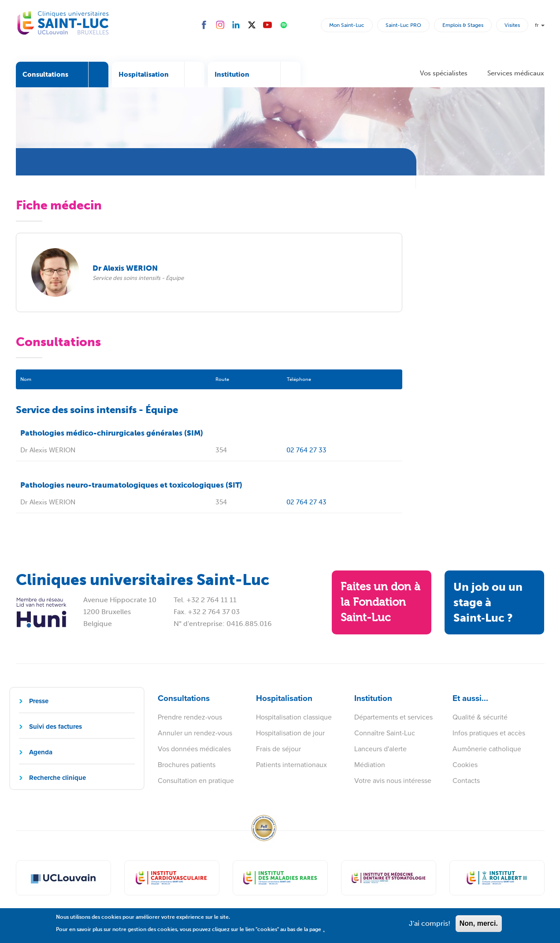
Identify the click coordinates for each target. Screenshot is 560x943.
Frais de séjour (278, 749)
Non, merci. (479, 927)
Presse (39, 701)
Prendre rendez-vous (190, 717)
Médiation (370, 765)
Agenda (41, 752)
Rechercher (312, 25)
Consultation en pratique (196, 781)
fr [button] (540, 25)
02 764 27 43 (306, 502)
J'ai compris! (430, 927)
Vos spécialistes (444, 73)
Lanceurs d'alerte (380, 749)
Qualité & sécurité (480, 717)
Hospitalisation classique (294, 717)
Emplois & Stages (463, 25)
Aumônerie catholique (487, 749)
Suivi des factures (56, 727)
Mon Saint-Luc (347, 25)
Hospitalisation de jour (290, 733)
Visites (512, 25)
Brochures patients (187, 765)
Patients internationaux (291, 765)
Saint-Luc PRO (403, 25)
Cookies (465, 765)
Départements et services (393, 717)
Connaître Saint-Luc (385, 733)
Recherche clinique (57, 778)
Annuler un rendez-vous (195, 733)
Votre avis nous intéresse (393, 781)
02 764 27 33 (306, 450)
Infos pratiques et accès (489, 733)
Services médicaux (516, 73)
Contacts (466, 781)
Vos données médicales (194, 749)
